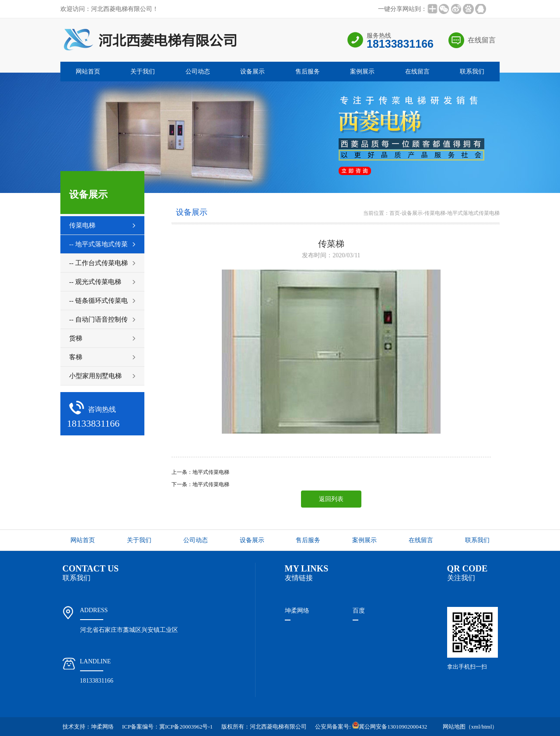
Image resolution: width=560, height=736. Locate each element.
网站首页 (88, 72)
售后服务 (308, 72)
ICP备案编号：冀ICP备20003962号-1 (167, 727)
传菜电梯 (435, 213)
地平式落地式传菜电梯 (473, 213)
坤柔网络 (297, 611)
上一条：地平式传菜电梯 (200, 472)
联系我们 (472, 72)
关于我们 (143, 72)
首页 (395, 213)
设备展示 (252, 72)
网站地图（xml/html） (470, 727)
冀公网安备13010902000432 (390, 727)
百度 (359, 611)
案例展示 (362, 72)
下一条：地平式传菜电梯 (200, 484)
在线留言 (482, 40)
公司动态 (198, 72)
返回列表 (331, 499)
